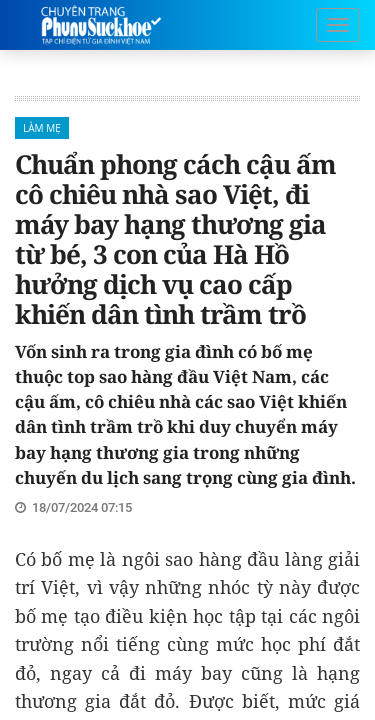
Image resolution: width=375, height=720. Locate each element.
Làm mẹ (42, 128)
